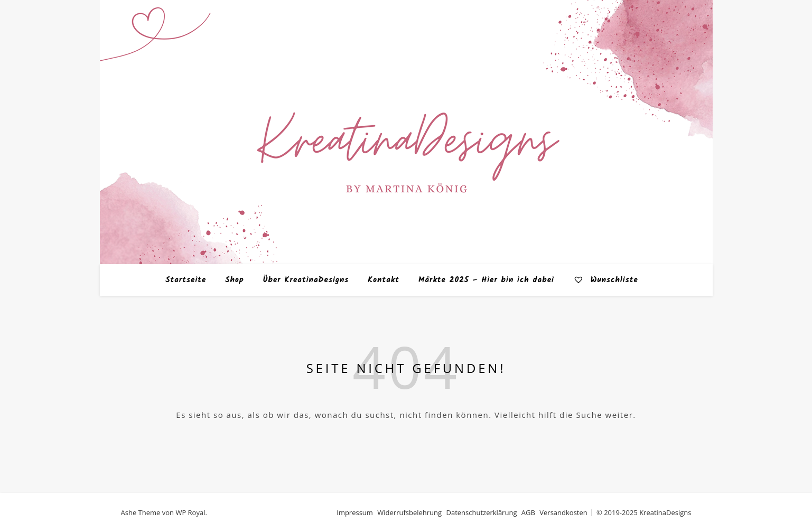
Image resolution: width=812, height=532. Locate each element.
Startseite (186, 280)
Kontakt (384, 280)
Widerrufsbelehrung (409, 512)
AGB (528, 512)
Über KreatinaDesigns (306, 280)
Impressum (355, 512)
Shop (235, 280)
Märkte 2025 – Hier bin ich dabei (486, 280)
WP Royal (190, 512)
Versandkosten (563, 512)
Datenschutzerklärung (482, 512)
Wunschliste (606, 280)
